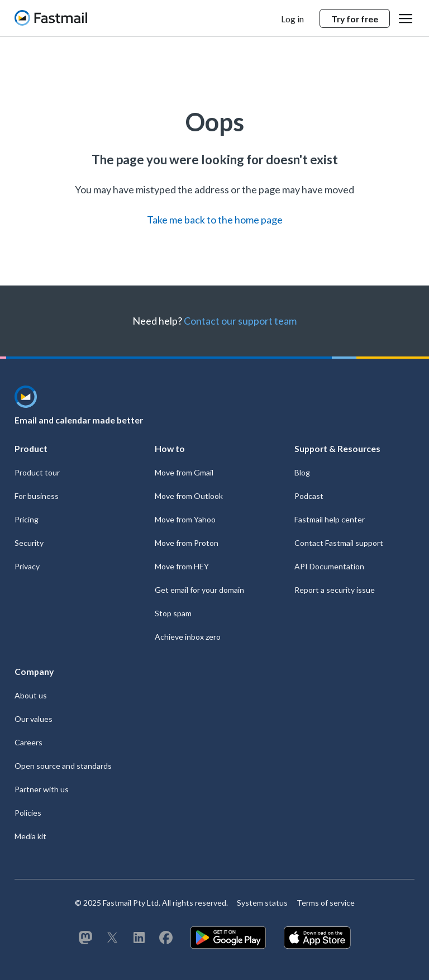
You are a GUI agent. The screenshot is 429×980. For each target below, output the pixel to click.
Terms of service (326, 903)
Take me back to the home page (215, 220)
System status (262, 903)
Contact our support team (240, 321)
